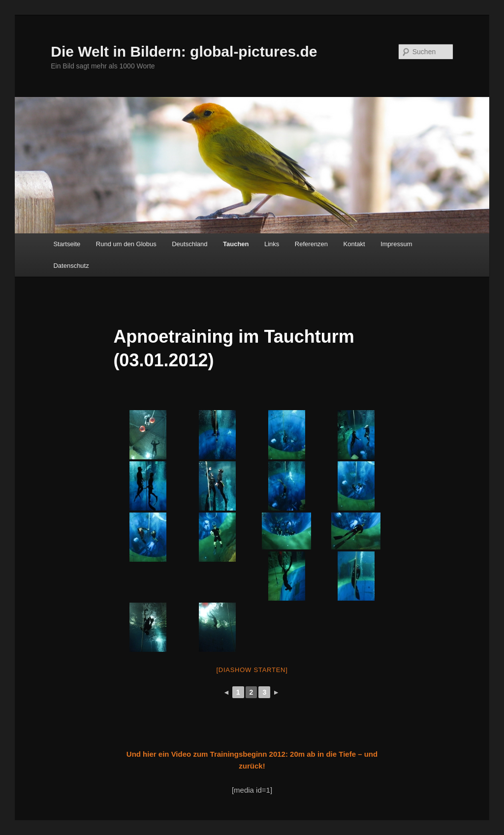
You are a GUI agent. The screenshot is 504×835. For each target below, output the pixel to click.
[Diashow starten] (252, 670)
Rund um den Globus (126, 244)
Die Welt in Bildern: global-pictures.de (184, 51)
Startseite (67, 244)
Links (272, 244)
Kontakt (354, 244)
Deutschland (189, 244)
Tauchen (236, 244)
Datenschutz (71, 266)
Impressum (396, 244)
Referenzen (311, 244)
